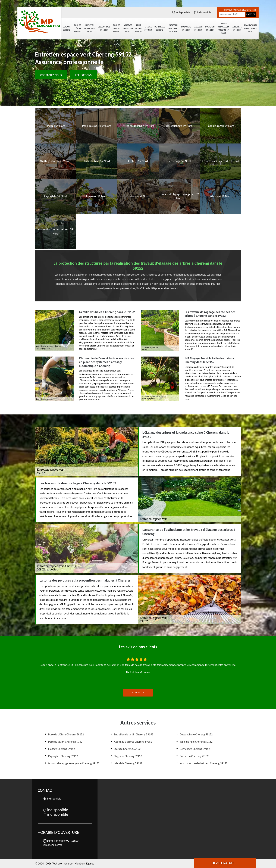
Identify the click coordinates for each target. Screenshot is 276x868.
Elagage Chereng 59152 (62, 749)
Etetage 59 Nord (148, 28)
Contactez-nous (51, 75)
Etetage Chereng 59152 (127, 749)
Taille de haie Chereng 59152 (196, 742)
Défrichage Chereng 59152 (195, 749)
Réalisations (83, 75)
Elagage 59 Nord (67, 28)
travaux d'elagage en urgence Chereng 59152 (74, 763)
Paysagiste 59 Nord (186, 28)
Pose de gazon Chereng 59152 (65, 742)
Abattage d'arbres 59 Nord (128, 28)
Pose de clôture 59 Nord (78, 28)
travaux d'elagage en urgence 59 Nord (223, 28)
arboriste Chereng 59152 (128, 763)
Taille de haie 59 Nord (139, 28)
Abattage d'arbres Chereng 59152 (133, 742)
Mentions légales (84, 864)
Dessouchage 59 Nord (104, 28)
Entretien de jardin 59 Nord (90, 28)
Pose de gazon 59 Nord (116, 28)
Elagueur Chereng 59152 (128, 756)
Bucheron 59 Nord (210, 28)
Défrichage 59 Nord (160, 28)
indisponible (181, 12)
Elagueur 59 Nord (198, 28)
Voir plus (138, 693)
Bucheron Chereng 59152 (194, 756)
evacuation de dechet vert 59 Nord (251, 28)
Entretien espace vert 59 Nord (173, 28)
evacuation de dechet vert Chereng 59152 (204, 763)
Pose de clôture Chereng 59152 (66, 734)
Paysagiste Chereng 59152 (63, 756)
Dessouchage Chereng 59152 (196, 734)
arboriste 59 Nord (237, 28)
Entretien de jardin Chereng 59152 (134, 734)
